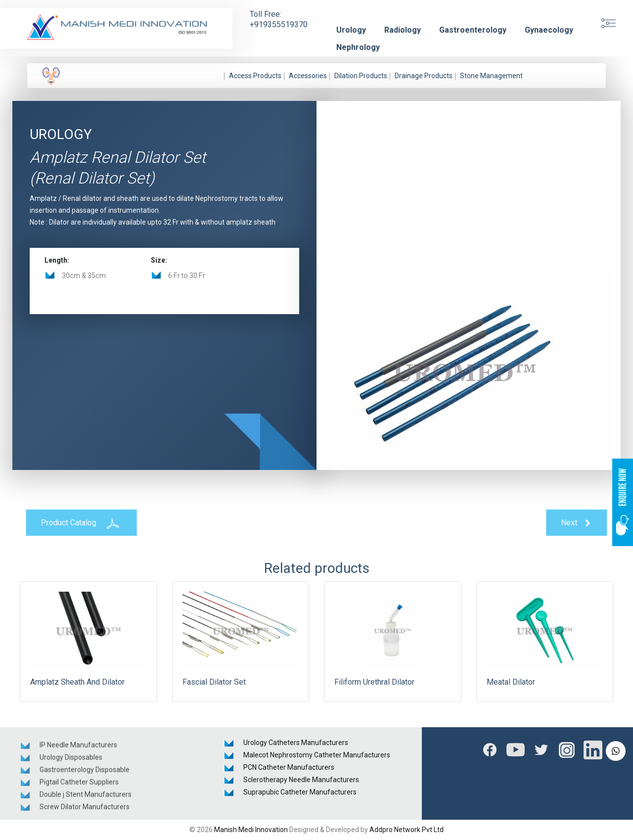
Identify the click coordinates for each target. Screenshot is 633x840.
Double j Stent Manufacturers (86, 797)
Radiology (403, 30)
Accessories (308, 76)
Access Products (255, 76)
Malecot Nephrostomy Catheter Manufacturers (317, 755)
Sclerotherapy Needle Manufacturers (301, 780)
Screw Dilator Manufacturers (85, 809)
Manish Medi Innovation (251, 830)
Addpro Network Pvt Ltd (407, 830)
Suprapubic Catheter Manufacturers (300, 792)
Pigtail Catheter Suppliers (79, 785)
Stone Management (491, 76)
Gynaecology (549, 30)
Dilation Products (361, 76)
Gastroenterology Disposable (85, 772)
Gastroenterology (473, 30)
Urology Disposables (71, 760)
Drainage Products (424, 76)
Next (580, 523)
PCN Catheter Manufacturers (289, 767)
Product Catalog (78, 523)
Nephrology (358, 47)
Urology (351, 30)
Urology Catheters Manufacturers (296, 743)
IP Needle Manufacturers (78, 747)
